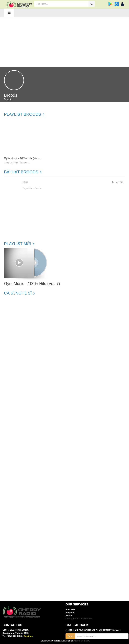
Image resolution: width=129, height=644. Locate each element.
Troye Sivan (28, 188)
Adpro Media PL (82, 641)
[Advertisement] (64, 42)
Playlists (70, 612)
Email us (28, 636)
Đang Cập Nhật (11, 163)
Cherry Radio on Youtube (79, 618)
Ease (25, 182)
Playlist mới (17, 244)
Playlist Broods (23, 114)
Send (70, 636)
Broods (38, 188)
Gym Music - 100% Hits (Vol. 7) (23, 158)
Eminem (23, 163)
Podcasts (70, 609)
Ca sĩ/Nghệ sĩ (18, 293)
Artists (69, 615)
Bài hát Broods (21, 172)
